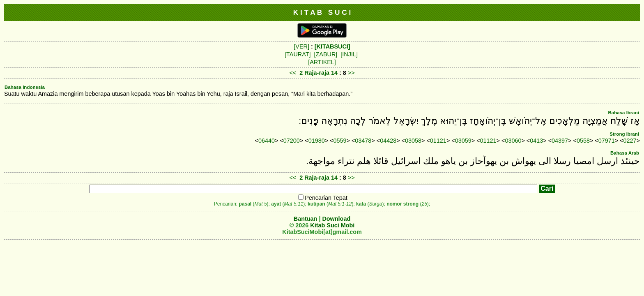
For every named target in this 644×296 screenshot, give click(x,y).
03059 (463, 141)
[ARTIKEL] (322, 62)
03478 (363, 141)
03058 (413, 141)
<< (293, 73)
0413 (536, 141)
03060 (513, 141)
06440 (267, 141)
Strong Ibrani (624, 134)
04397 (560, 141)
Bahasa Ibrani (623, 113)
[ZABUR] (326, 54)
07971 (607, 141)
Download (336, 219)
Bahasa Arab (625, 153)
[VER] (301, 46)
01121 (438, 141)
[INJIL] (349, 54)
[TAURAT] (298, 54)
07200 (292, 141)
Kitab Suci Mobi (332, 225)
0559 (340, 141)
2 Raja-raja (314, 73)
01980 (317, 141)
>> (351, 73)
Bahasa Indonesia (25, 87)
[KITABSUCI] (332, 46)
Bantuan (306, 219)
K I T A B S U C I (322, 12)
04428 (388, 141)
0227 (630, 141)
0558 (583, 141)
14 (335, 73)
